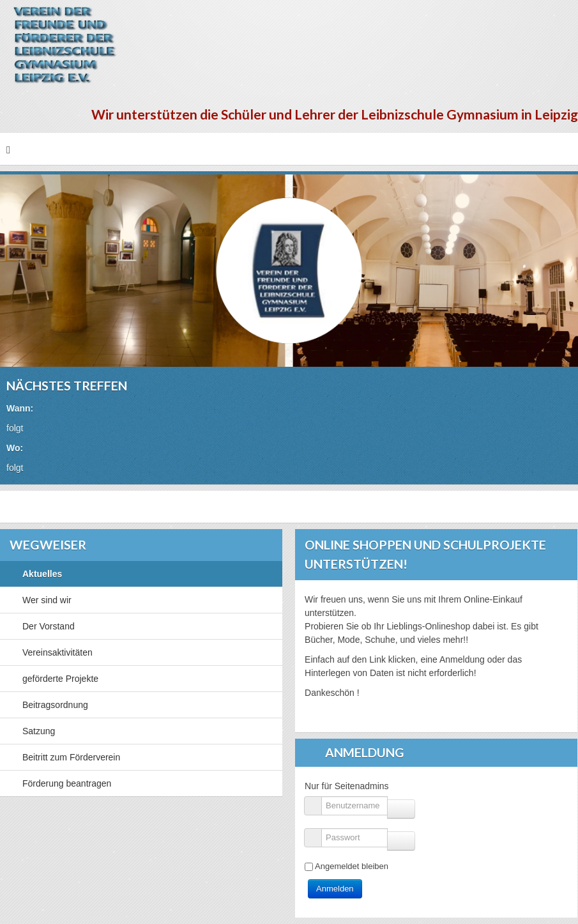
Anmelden (335, 889)
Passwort (318, 832)
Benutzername (318, 800)
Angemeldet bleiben (352, 866)
